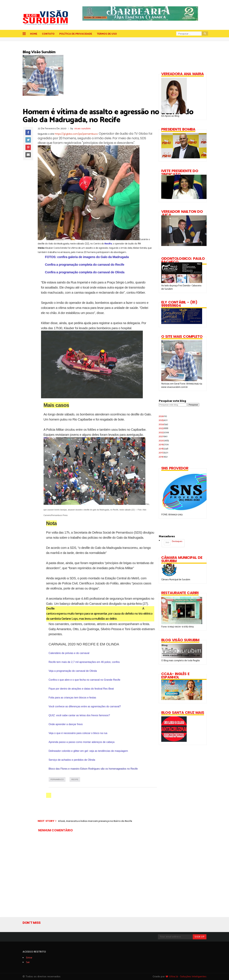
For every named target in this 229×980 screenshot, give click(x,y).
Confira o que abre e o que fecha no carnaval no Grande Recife (85, 680)
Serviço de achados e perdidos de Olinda (72, 760)
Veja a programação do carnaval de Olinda (73, 671)
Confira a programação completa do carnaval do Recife (85, 265)
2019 (164, 445)
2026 (163, 416)
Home (34, 34)
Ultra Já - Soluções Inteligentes (188, 977)
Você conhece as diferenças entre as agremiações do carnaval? (85, 706)
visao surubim (83, 129)
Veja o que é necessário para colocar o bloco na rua (78, 733)
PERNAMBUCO (57, 779)
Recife (108, 244)
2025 (163, 420)
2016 (163, 457)
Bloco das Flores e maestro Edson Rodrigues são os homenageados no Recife (93, 769)
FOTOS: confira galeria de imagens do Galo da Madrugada (87, 257)
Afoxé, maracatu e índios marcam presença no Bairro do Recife (95, 821)
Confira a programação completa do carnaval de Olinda (85, 272)
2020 (164, 441)
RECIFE (75, 779)
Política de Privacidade (76, 34)
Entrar (29, 958)
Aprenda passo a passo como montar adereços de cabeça (82, 742)
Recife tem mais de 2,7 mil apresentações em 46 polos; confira (84, 662)
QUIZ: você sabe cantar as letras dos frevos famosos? (79, 715)
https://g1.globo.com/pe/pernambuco (76, 134)
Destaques (173, 542)
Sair (28, 962)
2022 (164, 433)
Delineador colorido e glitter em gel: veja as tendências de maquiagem (88, 751)
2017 (163, 453)
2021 (163, 436)
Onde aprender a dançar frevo (66, 724)
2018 (163, 449)
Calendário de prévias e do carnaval (69, 653)
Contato (48, 34)
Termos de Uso (107, 34)
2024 (163, 424)
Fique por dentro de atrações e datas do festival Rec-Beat (81, 689)
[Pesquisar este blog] (173, 405)
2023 (163, 428)
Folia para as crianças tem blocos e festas (72, 698)
